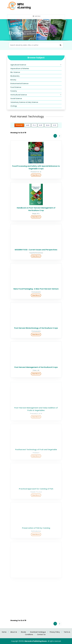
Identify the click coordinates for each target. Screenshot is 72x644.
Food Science (16, 87)
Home (12, 29)
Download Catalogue (38, 632)
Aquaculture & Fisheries (20, 68)
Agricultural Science (18, 65)
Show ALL (19, 127)
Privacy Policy (55, 632)
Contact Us (41, 634)
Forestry (14, 91)
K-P (41, 127)
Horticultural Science (19, 95)
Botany (13, 80)
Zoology (14, 106)
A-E (28, 127)
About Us (14, 632)
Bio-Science (15, 72)
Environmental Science (19, 83)
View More (36, 178)
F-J (34, 127)
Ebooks (24, 632)
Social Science (16, 98)
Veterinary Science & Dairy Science (24, 102)
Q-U (48, 127)
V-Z (55, 127)
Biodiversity (15, 76)
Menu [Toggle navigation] (37, 16)
